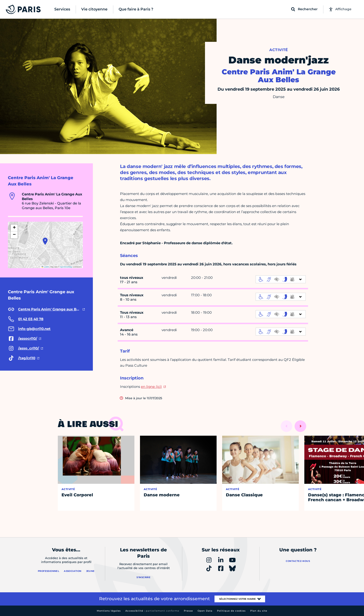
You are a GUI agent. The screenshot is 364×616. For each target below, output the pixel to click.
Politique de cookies (231, 611)
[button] (45, 241)
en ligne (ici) (151, 387)
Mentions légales (109, 611)
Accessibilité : (152, 611)
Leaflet (45, 267)
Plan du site (259, 611)
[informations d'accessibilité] (281, 279)
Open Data (205, 611)
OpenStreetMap (66, 267)
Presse (188, 611)
